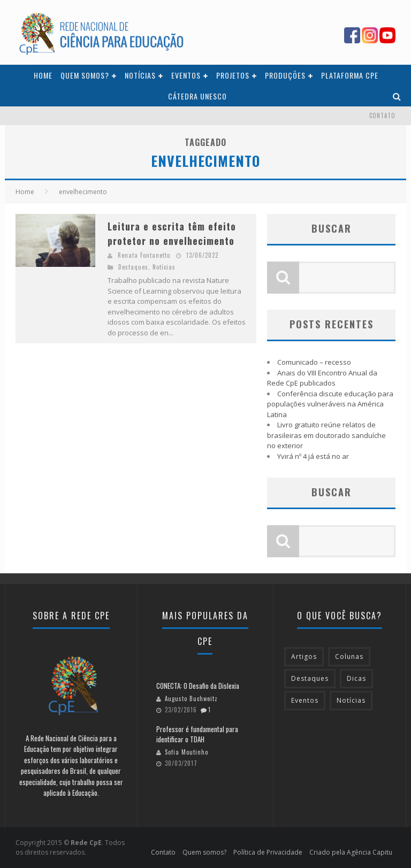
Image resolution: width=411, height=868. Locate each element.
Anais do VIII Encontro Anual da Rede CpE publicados (322, 378)
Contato (382, 116)
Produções (285, 75)
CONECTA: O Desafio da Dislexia (198, 686)
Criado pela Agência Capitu (351, 852)
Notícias (140, 75)
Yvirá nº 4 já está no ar (313, 456)
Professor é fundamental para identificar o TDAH (197, 734)
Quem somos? (85, 75)
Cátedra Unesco (197, 96)
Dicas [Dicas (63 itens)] (356, 678)
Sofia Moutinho (187, 752)
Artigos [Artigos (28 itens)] (304, 656)
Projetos (233, 75)
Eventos (186, 75)
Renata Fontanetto (144, 255)
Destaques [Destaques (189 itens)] (310, 678)
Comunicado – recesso (314, 362)
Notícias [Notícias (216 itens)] (351, 700)
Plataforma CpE (350, 75)
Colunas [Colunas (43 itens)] (349, 656)
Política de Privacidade (268, 852)
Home (43, 75)
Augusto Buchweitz (191, 698)
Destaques (133, 267)
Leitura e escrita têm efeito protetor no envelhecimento (172, 233)
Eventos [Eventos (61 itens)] (305, 700)
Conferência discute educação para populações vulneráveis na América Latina (330, 404)
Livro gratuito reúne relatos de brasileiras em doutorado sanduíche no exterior (326, 435)
